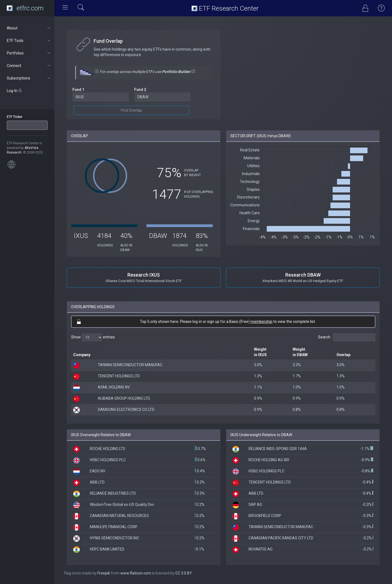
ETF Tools (29, 41)
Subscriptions (29, 78)
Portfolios (29, 53)
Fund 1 (78, 90)
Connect (29, 66)
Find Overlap (131, 110)
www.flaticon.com (136, 573)
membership (261, 322)
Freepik (104, 573)
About (29, 28)
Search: (347, 337)
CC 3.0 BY (184, 573)
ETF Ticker (15, 117)
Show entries (93, 337)
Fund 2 (140, 90)
